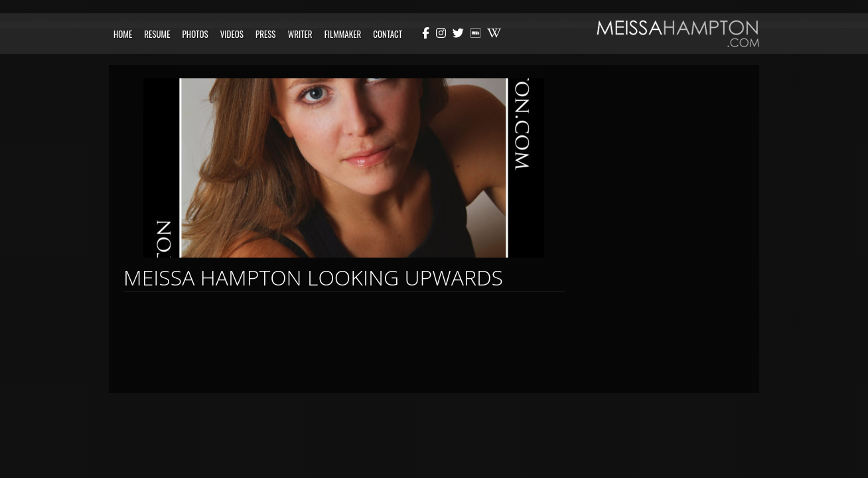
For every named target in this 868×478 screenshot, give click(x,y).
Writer (300, 34)
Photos (195, 34)
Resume (157, 34)
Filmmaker (343, 34)
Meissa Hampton (678, 34)
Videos (232, 34)
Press (266, 34)
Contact (388, 34)
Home (123, 34)
